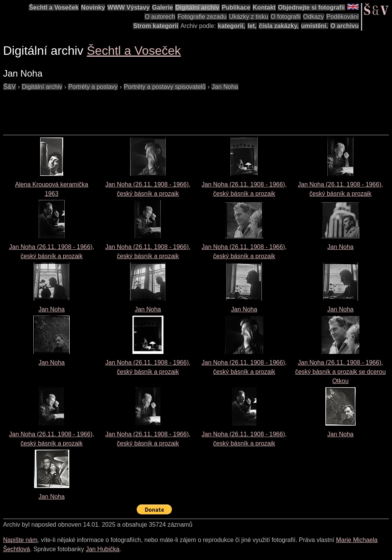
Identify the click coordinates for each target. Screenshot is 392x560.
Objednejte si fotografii (311, 7)
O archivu (345, 26)
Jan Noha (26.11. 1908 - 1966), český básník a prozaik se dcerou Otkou (341, 372)
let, (252, 26)
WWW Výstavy (129, 7)
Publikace (236, 7)
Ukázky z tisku (248, 17)
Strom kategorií (156, 26)
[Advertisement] (142, 109)
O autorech (160, 17)
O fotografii (286, 17)
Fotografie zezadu (202, 17)
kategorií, (231, 26)
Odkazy (314, 17)
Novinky (93, 7)
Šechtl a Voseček (54, 7)
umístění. (315, 26)
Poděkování (342, 17)
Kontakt (264, 7)
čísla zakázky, (279, 26)
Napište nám (20, 540)
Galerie (162, 7)
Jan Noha (341, 247)
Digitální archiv (197, 7)
